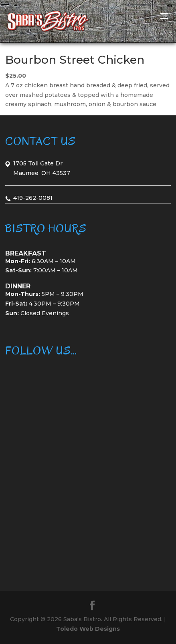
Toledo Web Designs (88, 629)
